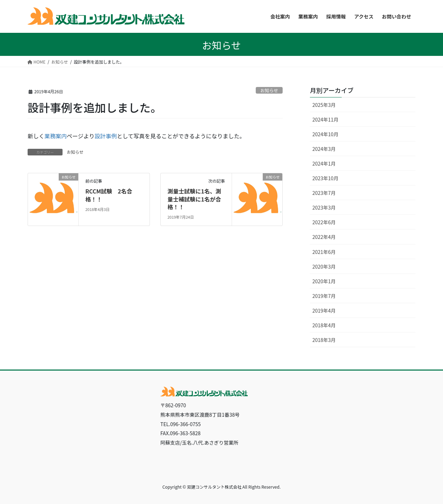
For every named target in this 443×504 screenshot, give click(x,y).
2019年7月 (324, 296)
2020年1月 (324, 281)
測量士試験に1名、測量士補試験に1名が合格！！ (194, 199)
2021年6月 (324, 252)
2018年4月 (324, 325)
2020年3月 (324, 266)
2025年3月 (324, 105)
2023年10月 (325, 178)
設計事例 (106, 136)
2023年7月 (324, 193)
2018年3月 (324, 340)
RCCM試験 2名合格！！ (109, 195)
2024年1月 (324, 163)
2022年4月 (324, 237)
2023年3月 (324, 207)
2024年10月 (325, 134)
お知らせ (269, 90)
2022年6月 (324, 222)
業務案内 (56, 136)
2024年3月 (324, 149)
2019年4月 (324, 311)
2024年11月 (325, 119)
